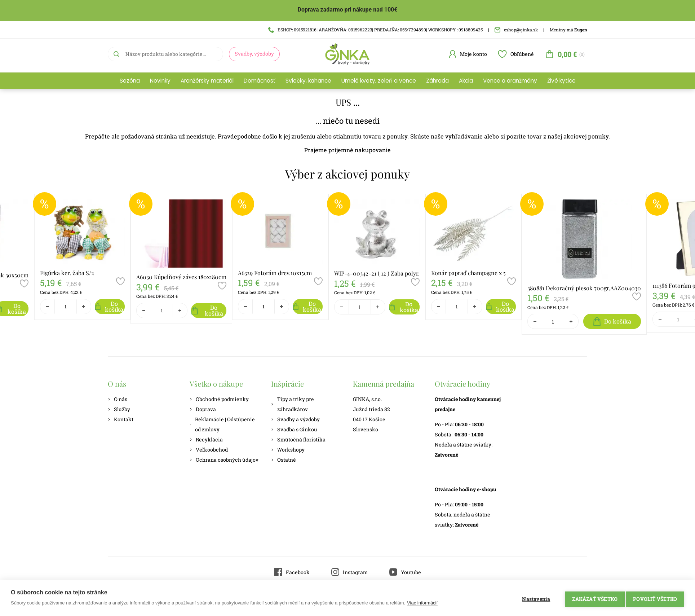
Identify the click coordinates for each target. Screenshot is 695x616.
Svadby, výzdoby (254, 54)
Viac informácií (422, 603)
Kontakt (121, 419)
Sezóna (130, 81)
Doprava (203, 409)
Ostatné (284, 460)
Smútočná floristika (298, 439)
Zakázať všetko (592, 598)
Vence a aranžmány (510, 81)
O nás (118, 399)
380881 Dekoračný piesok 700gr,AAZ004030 (584, 288)
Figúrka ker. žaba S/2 (67, 273)
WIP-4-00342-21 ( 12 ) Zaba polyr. (377, 273)
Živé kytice (561, 81)
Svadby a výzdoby (295, 419)
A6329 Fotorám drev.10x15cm (275, 273)
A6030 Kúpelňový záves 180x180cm (181, 277)
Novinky (160, 81)
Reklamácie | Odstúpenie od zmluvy (222, 424)
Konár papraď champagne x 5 (468, 273)
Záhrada (437, 81)
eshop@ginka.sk (516, 30)
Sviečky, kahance (308, 81)
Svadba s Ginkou (294, 429)
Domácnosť (260, 81)
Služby (119, 409)
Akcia (466, 81)
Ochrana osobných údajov (224, 460)
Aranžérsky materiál (207, 81)
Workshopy (288, 450)
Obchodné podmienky (219, 399)
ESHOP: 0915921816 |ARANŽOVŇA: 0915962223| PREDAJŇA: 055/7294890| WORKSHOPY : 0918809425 (375, 30)
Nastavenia (534, 598)
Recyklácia (206, 439)
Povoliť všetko (655, 598)
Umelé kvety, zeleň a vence (379, 81)
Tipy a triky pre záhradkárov (293, 404)
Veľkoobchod (209, 450)
